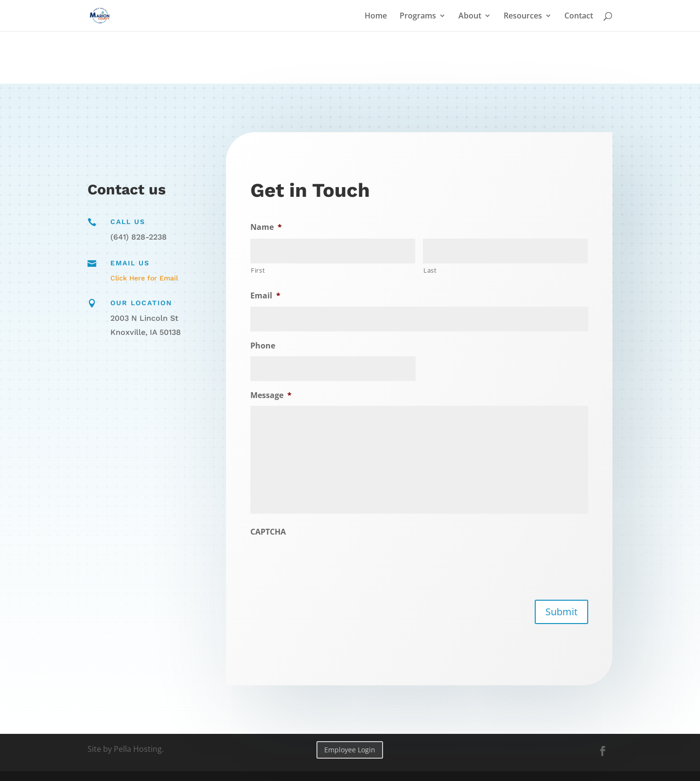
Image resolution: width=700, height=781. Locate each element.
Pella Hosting (138, 749)
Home (376, 17)
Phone (266, 346)
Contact (579, 17)
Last (430, 270)
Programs (418, 17)
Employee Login (350, 750)
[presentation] (326, 561)
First (261, 271)
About (470, 17)
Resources (523, 17)
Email (269, 297)
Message (274, 395)
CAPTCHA (271, 531)
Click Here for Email (144, 278)
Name (269, 228)
